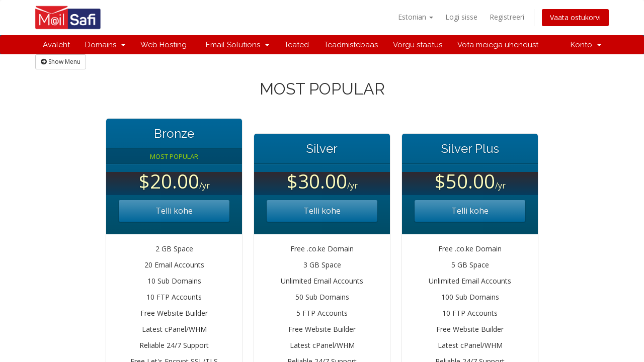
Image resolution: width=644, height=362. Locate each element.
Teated (297, 45)
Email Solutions (235, 45)
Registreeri (507, 17)
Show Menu (61, 62)
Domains (105, 45)
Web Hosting (164, 45)
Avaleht (56, 45)
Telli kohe (174, 211)
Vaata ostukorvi (575, 17)
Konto (586, 45)
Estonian (416, 17)
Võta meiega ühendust (498, 45)
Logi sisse (461, 17)
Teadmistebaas (351, 45)
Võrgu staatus (418, 45)
